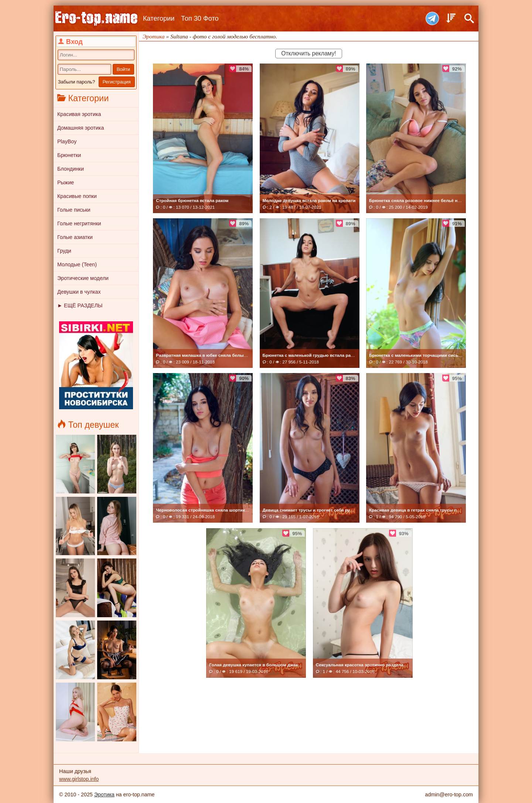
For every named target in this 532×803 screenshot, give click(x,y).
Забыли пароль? (76, 82)
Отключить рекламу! (308, 53)
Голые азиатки (75, 237)
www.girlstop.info (79, 779)
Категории (159, 18)
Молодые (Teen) (77, 264)
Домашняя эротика (81, 128)
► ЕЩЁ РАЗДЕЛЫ (80, 305)
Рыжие (66, 182)
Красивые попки (77, 196)
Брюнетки (69, 155)
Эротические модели (83, 278)
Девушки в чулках (79, 292)
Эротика (104, 795)
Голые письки (74, 210)
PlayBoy (67, 141)
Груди (64, 251)
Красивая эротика (79, 114)
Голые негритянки (79, 223)
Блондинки (71, 169)
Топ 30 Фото (200, 18)
